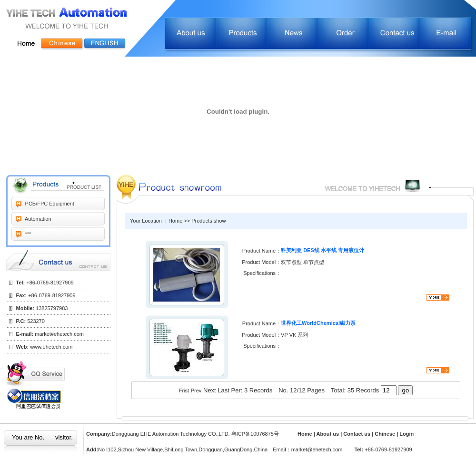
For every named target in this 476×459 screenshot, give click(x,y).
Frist (184, 391)
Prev (196, 391)
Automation (38, 219)
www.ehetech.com (51, 347)
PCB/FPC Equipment (49, 204)
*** (28, 234)
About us (328, 434)
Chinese (385, 434)
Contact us (357, 434)
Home (305, 434)
